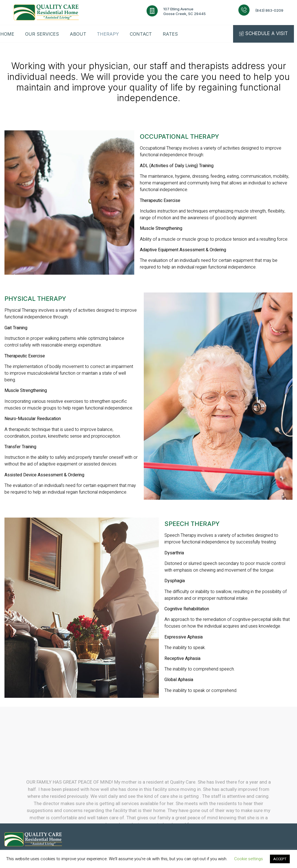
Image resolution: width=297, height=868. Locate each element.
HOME (7, 34)
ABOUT (78, 34)
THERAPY (109, 34)
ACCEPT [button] (280, 859)
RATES (172, 34)
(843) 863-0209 (269, 10)
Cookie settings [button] (249, 859)
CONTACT (142, 34)
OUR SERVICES (42, 34)
